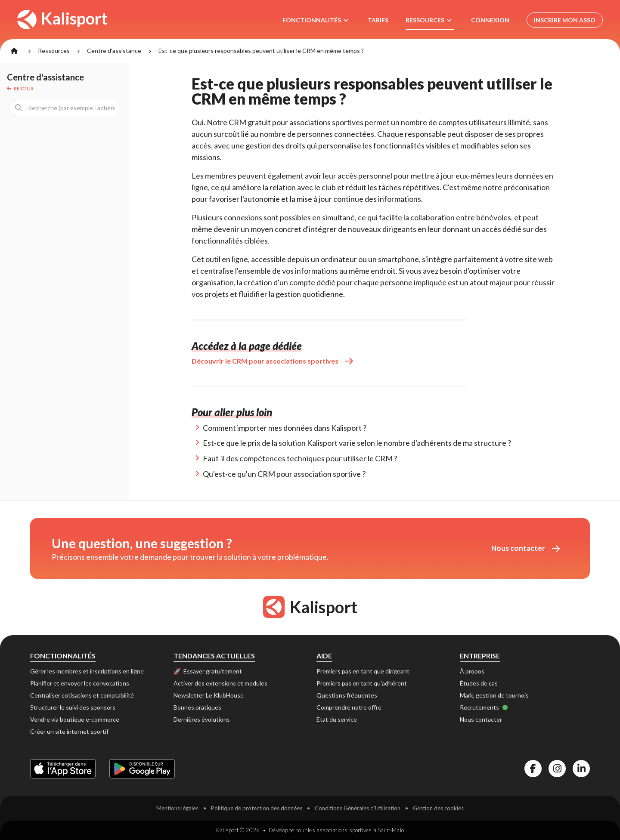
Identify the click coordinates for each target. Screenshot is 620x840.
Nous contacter (525, 548)
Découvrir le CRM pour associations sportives (272, 361)
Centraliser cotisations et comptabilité (82, 695)
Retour (20, 88)
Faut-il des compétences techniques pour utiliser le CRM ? (300, 458)
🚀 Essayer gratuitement (208, 671)
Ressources (54, 51)
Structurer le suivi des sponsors (73, 707)
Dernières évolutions (202, 719)
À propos (472, 671)
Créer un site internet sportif (69, 731)
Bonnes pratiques (197, 707)
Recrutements (484, 707)
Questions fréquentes (347, 695)
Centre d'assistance (114, 51)
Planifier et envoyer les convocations (80, 683)
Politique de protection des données (257, 808)
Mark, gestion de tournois (494, 695)
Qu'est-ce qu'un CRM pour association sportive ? (284, 474)
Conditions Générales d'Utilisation (358, 808)
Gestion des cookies (438, 808)
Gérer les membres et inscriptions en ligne (87, 671)
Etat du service (337, 719)
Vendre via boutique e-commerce (75, 719)
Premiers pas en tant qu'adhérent (362, 683)
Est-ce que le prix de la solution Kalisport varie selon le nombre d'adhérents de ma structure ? (357, 443)
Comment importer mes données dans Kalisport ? (285, 428)
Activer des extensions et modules (220, 683)
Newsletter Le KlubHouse (209, 695)
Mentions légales (177, 808)
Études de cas (479, 683)
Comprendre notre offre (349, 707)
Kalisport (63, 19)
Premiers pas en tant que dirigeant (363, 671)
